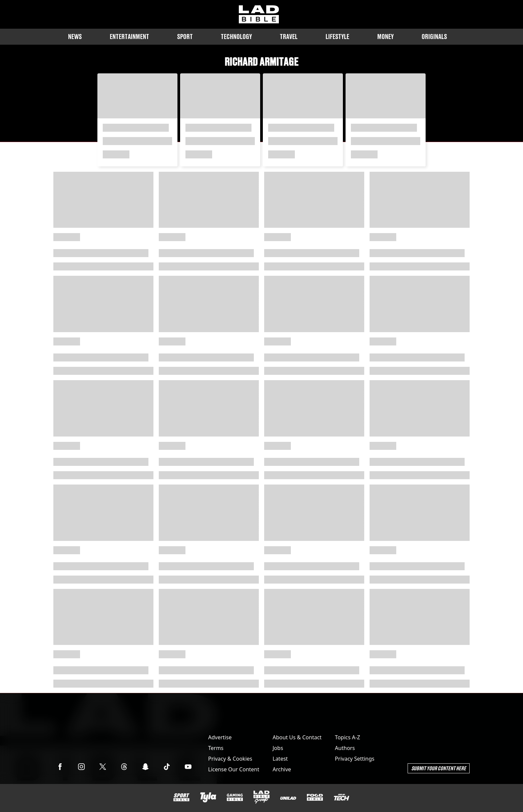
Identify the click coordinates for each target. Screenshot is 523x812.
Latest (280, 759)
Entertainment (129, 37)
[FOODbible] (315, 797)
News (75, 37)
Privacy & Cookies (230, 759)
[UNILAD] (288, 798)
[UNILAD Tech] (342, 797)
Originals (434, 37)
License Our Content (234, 769)
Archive (282, 769)
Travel (289, 37)
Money (385, 37)
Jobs (278, 748)
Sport (185, 37)
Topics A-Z (347, 737)
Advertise (220, 737)
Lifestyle (337, 37)
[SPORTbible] (181, 797)
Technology (236, 37)
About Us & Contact (297, 737)
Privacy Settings (355, 759)
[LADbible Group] (261, 797)
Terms (216, 748)
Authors (345, 748)
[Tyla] (208, 797)
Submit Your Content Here (439, 768)
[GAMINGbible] (235, 797)
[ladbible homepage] (259, 14)
